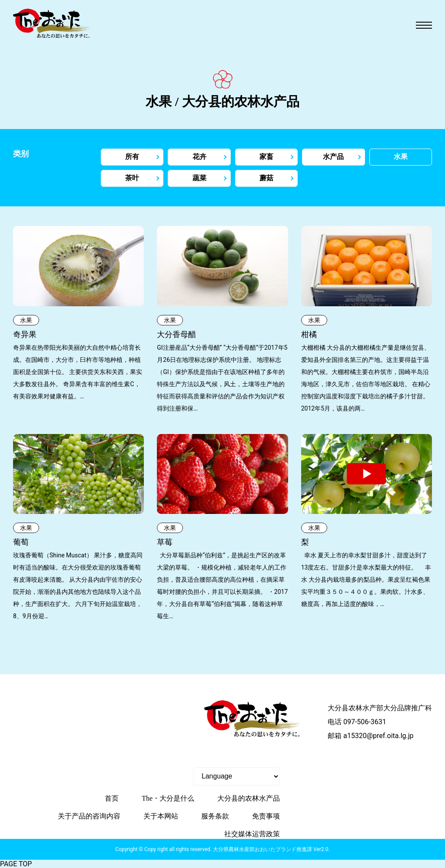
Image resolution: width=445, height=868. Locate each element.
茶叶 (132, 178)
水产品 (333, 157)
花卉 (199, 157)
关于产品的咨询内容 (89, 816)
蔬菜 (199, 178)
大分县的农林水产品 (249, 798)
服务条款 (215, 816)
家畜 (266, 157)
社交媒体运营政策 (252, 834)
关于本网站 (161, 816)
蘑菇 (266, 178)
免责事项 (266, 816)
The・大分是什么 (168, 798)
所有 (132, 157)
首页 (112, 798)
